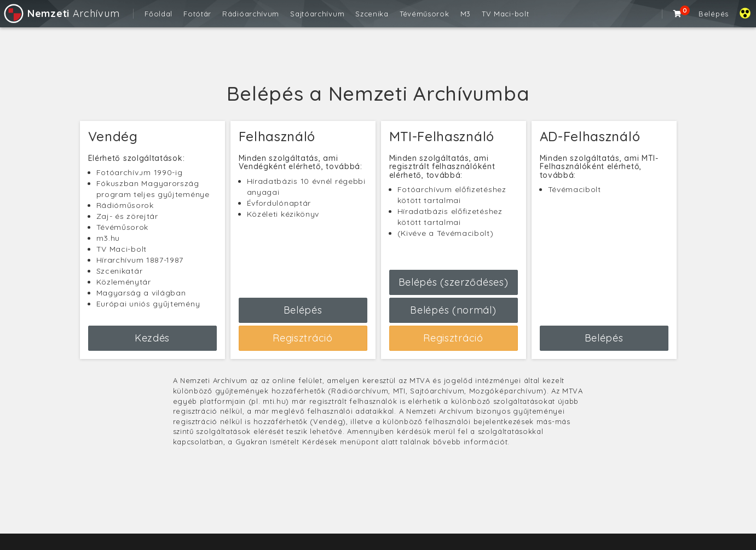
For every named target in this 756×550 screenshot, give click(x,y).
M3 (466, 14)
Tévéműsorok (425, 14)
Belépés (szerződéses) (454, 282)
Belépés (714, 14)
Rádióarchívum (251, 14)
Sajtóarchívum (317, 14)
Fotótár (197, 14)
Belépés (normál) (453, 310)
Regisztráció (302, 338)
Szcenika (372, 14)
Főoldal (158, 14)
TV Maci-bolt (505, 14)
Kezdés (152, 338)
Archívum (61, 13)
